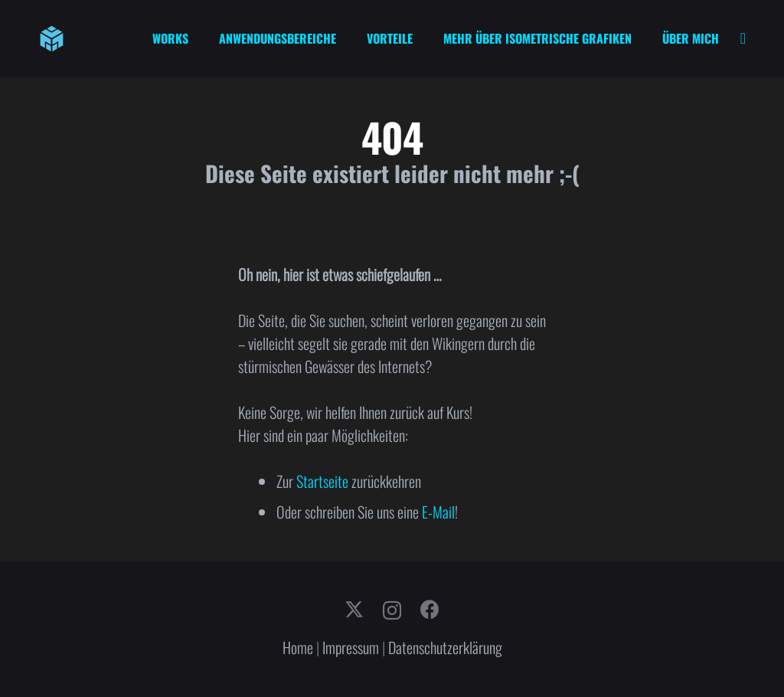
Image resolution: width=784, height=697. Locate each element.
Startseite (322, 481)
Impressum (351, 647)
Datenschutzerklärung (445, 647)
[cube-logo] (52, 39)
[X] (354, 610)
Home (298, 647)
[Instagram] (392, 610)
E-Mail (438, 512)
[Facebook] (430, 609)
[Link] (743, 38)
